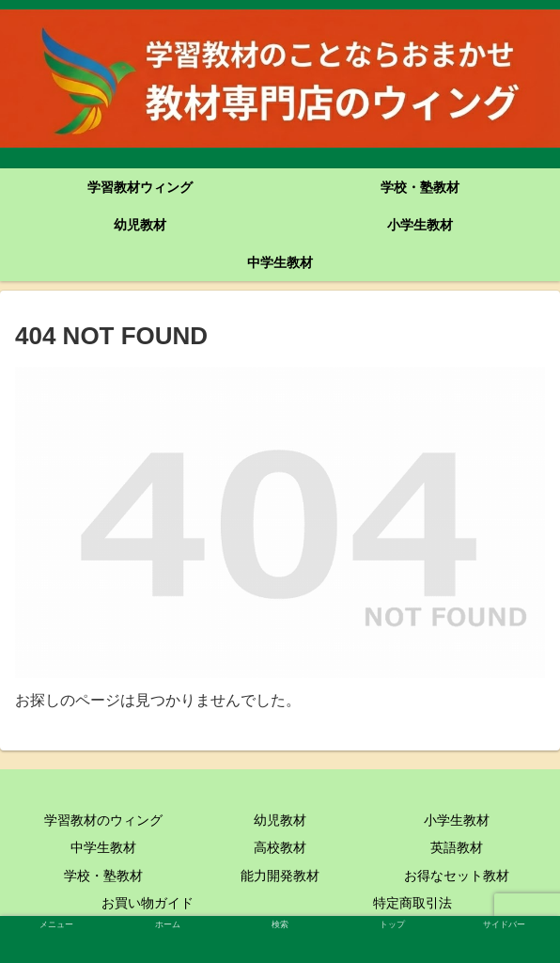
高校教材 (280, 847)
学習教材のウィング (103, 820)
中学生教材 (103, 847)
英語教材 (457, 847)
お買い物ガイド (148, 903)
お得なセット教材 (457, 876)
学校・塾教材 (103, 876)
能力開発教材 (280, 876)
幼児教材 (280, 820)
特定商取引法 (412, 903)
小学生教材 (457, 820)
